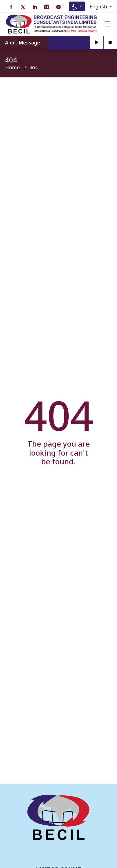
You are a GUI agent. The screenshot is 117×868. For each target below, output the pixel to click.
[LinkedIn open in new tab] (35, 7)
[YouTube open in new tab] (58, 7)
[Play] (97, 43)
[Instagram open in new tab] (46, 7)
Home (12, 67)
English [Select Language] (99, 7)
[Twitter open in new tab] (23, 7)
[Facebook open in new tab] (11, 7)
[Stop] (110, 43)
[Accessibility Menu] (77, 6)
